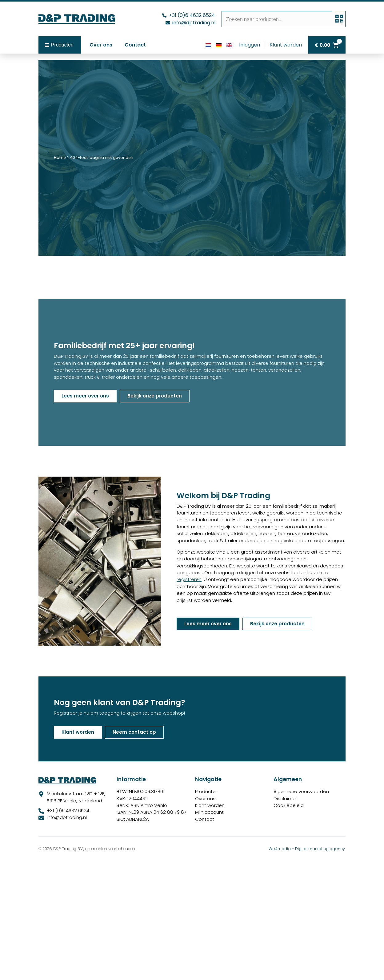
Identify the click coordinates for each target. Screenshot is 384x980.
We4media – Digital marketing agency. (307, 849)
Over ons (101, 45)
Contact (135, 45)
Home (60, 157)
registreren (189, 579)
